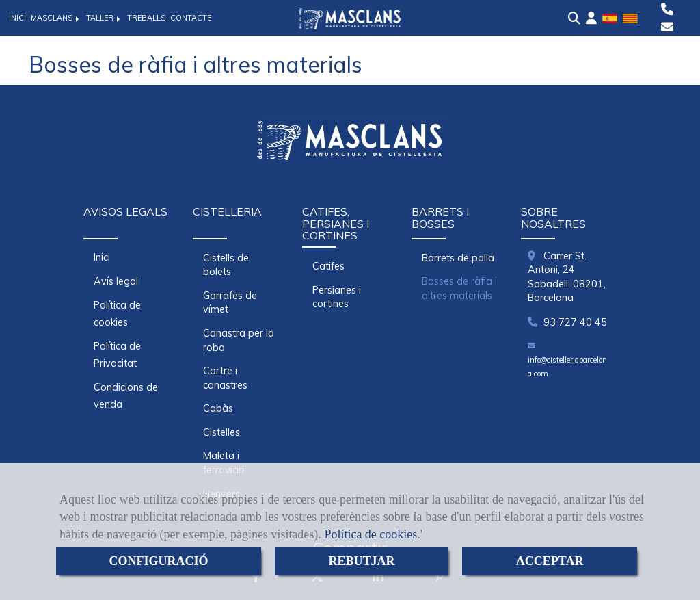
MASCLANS (56, 18)
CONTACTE (191, 18)
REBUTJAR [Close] (362, 561)
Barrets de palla (458, 258)
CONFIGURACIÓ (158, 561)
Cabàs (218, 408)
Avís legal (116, 281)
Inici (102, 257)
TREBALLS (146, 18)
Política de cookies (371, 534)
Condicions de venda (126, 396)
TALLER (104, 18)
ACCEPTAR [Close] (550, 561)
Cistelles (221, 432)
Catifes (328, 266)
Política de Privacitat (117, 355)
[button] (591, 18)
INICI (17, 18)
